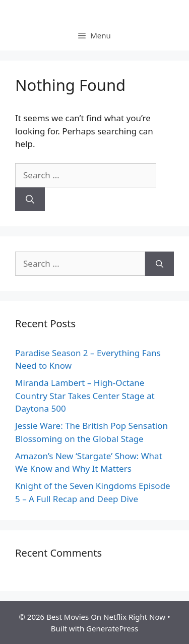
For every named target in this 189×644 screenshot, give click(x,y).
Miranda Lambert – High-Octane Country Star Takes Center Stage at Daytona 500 (85, 395)
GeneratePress (112, 628)
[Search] (30, 200)
